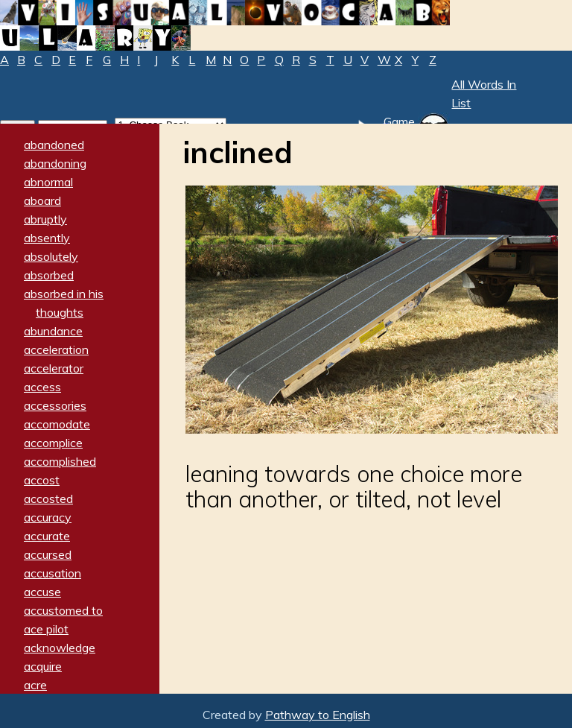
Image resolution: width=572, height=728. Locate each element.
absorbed (49, 275)
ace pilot (46, 629)
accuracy (48, 517)
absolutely (51, 256)
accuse (42, 592)
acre (35, 685)
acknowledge (60, 648)
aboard (42, 200)
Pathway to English (318, 715)
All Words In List (484, 94)
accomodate (57, 424)
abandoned (54, 145)
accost (42, 480)
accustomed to (63, 610)
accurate (47, 536)
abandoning (55, 163)
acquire (43, 666)
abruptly (45, 219)
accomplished (60, 461)
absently (47, 238)
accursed (48, 554)
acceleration (56, 349)
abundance (53, 331)
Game (399, 121)
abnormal (48, 182)
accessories (55, 405)
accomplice (53, 443)
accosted (48, 498)
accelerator (54, 368)
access (42, 387)
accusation (53, 573)
